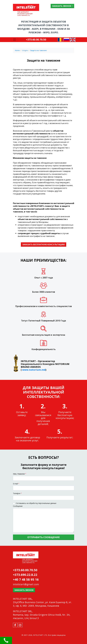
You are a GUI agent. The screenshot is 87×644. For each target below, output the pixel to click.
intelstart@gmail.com (26, 584)
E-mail (16, 484)
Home (17, 50)
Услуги (25, 50)
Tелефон (17, 493)
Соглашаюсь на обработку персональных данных (36, 503)
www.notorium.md (34, 370)
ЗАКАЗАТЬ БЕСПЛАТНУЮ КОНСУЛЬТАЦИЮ (44, 244)
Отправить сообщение (43, 537)
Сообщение (18, 506)
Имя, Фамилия (20, 474)
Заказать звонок (62, 6)
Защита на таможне (38, 50)
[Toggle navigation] (15, 40)
